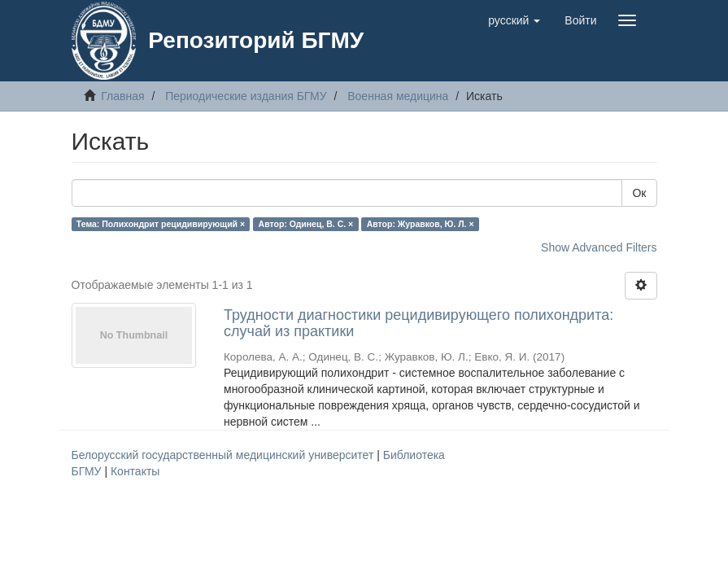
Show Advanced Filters (599, 247)
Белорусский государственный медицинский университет (225, 455)
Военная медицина (398, 96)
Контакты (135, 471)
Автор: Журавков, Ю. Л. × (421, 224)
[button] (514, 20)
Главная (122, 96)
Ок (639, 193)
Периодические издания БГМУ (246, 96)
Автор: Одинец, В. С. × (306, 224)
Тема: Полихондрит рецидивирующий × (161, 224)
